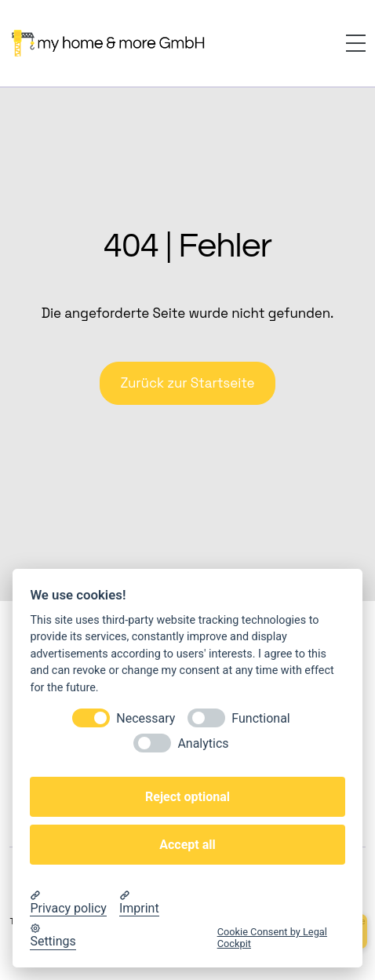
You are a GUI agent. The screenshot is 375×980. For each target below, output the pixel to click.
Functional (260, 718)
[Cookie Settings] (53, 936)
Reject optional (187, 797)
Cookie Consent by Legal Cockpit (272, 938)
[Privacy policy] (68, 903)
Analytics (203, 743)
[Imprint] (139, 903)
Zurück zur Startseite (187, 383)
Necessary (146, 718)
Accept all (187, 845)
